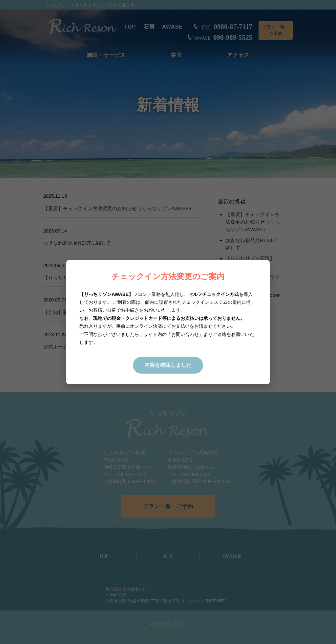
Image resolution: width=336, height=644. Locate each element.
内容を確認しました (168, 365)
